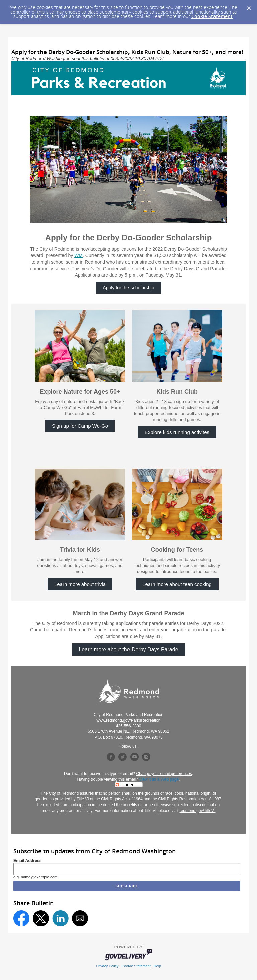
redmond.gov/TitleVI (198, 811)
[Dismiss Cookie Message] (249, 6)
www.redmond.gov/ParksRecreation (129, 720)
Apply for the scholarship (128, 288)
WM (78, 255)
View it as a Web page (159, 779)
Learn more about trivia (80, 584)
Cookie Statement (212, 16)
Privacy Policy (107, 966)
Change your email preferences (164, 774)
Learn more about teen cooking (177, 584)
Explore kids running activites (177, 432)
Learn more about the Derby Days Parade (128, 650)
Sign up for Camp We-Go (80, 426)
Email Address (28, 861)
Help (157, 966)
